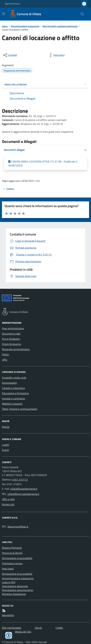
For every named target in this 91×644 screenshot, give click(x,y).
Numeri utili (8, 504)
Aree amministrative (13, 328)
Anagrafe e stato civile (14, 378)
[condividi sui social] (10, 55)
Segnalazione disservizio (15, 586)
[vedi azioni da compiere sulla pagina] (56, 55)
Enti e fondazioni (11, 339)
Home (5, 26)
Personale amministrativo (16, 349)
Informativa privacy (12, 563)
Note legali (8, 569)
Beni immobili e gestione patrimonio (60, 26)
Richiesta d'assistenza (14, 594)
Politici (5, 354)
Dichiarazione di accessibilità (17, 558)
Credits (59, 628)
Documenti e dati (11, 334)
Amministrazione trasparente (25, 26)
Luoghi (6, 445)
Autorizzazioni (9, 383)
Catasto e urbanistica (13, 388)
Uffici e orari (8, 499)
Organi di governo (11, 344)
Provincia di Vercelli (12, 553)
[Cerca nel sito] (81, 14)
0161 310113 (20, 480)
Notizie (6, 427)
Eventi (5, 450)
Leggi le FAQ (9, 582)
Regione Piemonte (12, 4)
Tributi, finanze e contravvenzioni (20, 409)
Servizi (38, 628)
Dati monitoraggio (12, 628)
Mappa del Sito (23, 632)
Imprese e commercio (13, 398)
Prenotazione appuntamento (17, 590)
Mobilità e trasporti (12, 404)
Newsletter (8, 615)
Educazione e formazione (15, 393)
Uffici (5, 360)
